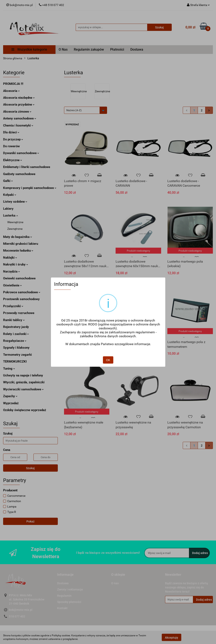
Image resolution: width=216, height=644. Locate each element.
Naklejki (10, 258)
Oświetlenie (12, 285)
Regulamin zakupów (89, 49)
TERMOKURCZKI (15, 362)
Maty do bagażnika (18, 237)
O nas (115, 583)
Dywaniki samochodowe (21, 153)
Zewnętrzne (15, 229)
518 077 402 (17, 616)
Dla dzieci (11, 132)
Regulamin (64, 596)
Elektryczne (13, 160)
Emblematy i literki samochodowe (27, 167)
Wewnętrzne (15, 222)
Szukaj (30, 468)
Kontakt (62, 608)
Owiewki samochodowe (19, 278)
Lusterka (10, 215)
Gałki (8, 181)
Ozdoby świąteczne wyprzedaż (25, 410)
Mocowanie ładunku (18, 251)
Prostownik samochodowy (21, 299)
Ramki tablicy (14, 320)
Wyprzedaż (11, 403)
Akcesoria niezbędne (19, 98)
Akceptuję (172, 637)
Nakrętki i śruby (16, 264)
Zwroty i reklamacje (70, 589)
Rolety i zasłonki (16, 334)
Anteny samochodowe (20, 118)
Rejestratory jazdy (16, 327)
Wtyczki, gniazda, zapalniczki (24, 382)
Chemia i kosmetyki (18, 125)
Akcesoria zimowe (17, 112)
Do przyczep (13, 139)
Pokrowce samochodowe (22, 292)
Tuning (9, 369)
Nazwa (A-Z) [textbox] (74, 110)
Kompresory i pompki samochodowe (30, 188)
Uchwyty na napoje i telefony (23, 375)
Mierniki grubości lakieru (21, 244)
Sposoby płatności (69, 602)
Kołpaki (10, 195)
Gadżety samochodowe (19, 174)
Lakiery (8, 209)
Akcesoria (11, 91)
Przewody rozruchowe (19, 313)
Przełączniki (13, 306)
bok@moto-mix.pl (21, 610)
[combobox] (86, 110)
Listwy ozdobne (15, 202)
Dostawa (137, 49)
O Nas (63, 49)
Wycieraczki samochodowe (23, 389)
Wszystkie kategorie (29, 49)
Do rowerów (11, 146)
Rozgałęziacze (15, 341)
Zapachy (10, 396)
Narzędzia (12, 271)
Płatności (117, 49)
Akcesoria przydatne (19, 105)
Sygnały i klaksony (16, 348)
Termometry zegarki (17, 355)
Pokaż (30, 521)
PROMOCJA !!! (13, 84)
